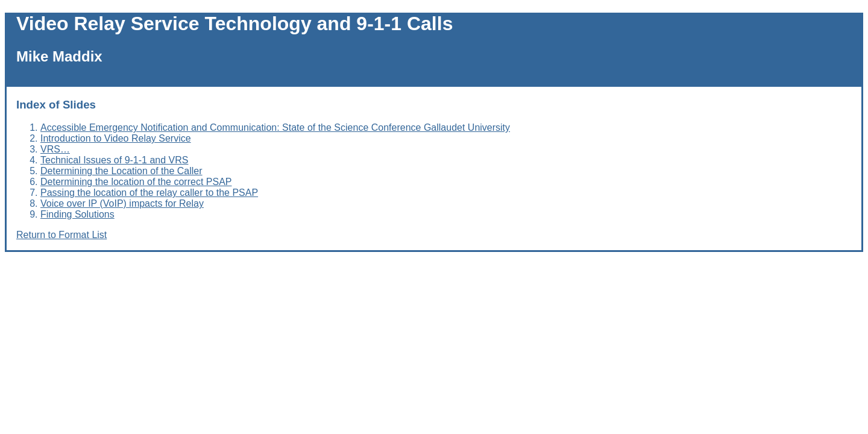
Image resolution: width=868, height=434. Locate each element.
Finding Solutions (77, 214)
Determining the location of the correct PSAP (136, 182)
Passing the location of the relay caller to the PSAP (149, 193)
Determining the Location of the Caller (121, 171)
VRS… (55, 149)
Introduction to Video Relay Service (116, 138)
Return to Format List (61, 235)
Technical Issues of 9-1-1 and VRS (114, 160)
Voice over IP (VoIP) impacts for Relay (122, 203)
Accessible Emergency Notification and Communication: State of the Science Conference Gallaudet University (275, 127)
